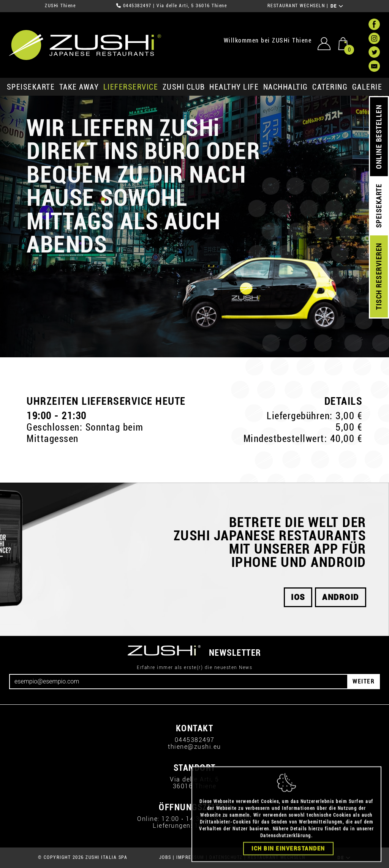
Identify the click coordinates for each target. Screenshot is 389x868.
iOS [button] (298, 597)
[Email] (179, 682)
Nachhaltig (286, 87)
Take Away (79, 87)
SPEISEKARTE (31, 87)
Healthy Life (234, 87)
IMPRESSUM (190, 857)
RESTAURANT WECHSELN (296, 6)
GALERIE (367, 87)
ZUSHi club (184, 87)
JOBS (165, 857)
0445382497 (137, 6)
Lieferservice (131, 87)
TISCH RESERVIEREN (379, 277)
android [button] (341, 597)
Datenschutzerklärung (286, 849)
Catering (330, 87)
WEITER (364, 681)
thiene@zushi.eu (194, 747)
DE (337, 6)
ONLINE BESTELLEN (379, 137)
